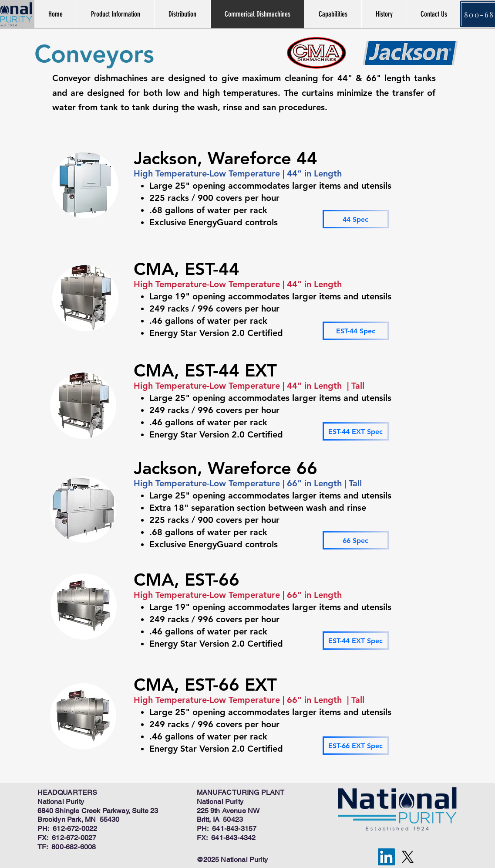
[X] (408, 857)
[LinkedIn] (386, 857)
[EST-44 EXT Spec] (356, 431)
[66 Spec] (356, 540)
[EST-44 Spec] (356, 331)
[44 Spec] (356, 219)
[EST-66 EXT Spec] (356, 746)
